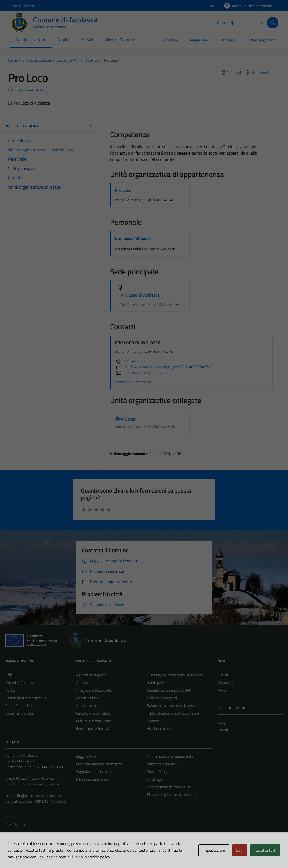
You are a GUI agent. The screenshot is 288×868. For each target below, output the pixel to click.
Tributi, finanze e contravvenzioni (173, 713)
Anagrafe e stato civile (94, 690)
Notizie (223, 675)
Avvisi (222, 690)
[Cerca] (273, 23)
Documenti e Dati (19, 713)
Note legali (155, 779)
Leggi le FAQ (86, 756)
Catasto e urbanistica (93, 713)
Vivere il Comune (120, 40)
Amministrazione (31, 40)
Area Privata (15, 824)
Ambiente (84, 683)
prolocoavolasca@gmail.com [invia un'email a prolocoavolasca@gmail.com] (141, 372)
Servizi (87, 40)
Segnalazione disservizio (95, 772)
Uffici (9, 675)
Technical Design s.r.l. (38, 854)
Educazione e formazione (96, 728)
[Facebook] (230, 22)
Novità (64, 40)
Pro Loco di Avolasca (140, 295)
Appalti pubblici (88, 698)
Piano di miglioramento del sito (171, 795)
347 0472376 (130, 361)
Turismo (153, 721)
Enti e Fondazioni (19, 706)
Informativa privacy (162, 764)
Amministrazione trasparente (170, 756)
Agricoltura (170, 40)
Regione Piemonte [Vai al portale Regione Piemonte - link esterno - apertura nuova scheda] (22, 6)
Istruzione (228, 40)
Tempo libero (199, 40)
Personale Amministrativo (26, 698)
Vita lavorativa (158, 728)
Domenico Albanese (133, 238)
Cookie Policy (157, 772)
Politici (10, 690)
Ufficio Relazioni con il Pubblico (30, 778)
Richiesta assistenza (92, 779)
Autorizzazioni (87, 706)
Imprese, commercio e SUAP (169, 690)
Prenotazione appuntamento (99, 764)
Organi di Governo (19, 683)
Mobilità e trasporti (162, 698)
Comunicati (227, 683)
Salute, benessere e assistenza (171, 706)
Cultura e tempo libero (94, 721)
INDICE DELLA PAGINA (50, 126)
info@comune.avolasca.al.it (38, 784)
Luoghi (223, 722)
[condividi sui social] (230, 73)
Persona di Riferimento (133, 382)
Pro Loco (123, 190)
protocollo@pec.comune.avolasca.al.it (35, 795)
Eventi (223, 730)
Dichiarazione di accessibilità (169, 787)
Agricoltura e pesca (91, 675)
